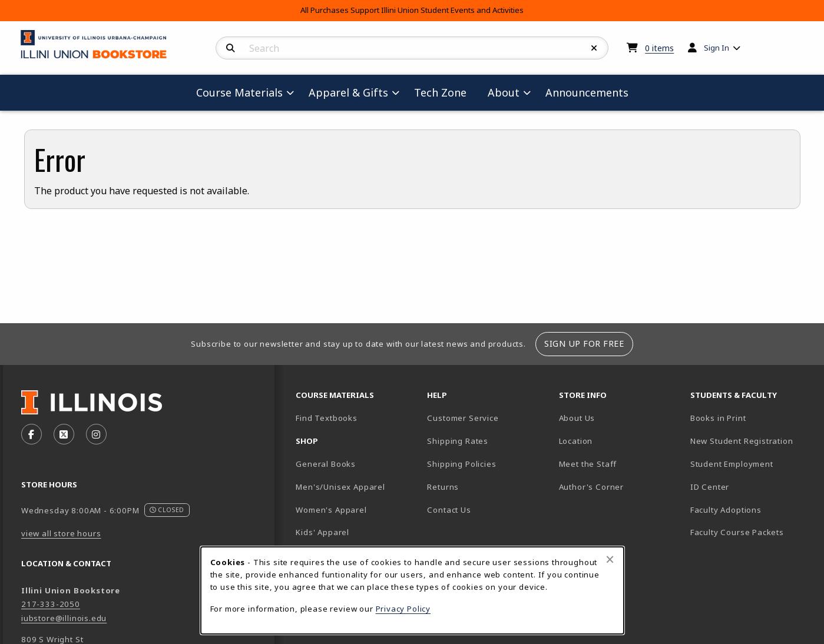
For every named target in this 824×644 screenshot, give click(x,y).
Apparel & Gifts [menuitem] (348, 92)
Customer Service (463, 418)
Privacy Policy (403, 609)
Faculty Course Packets (737, 532)
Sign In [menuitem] (717, 48)
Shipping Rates (458, 441)
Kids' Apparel (322, 532)
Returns (443, 487)
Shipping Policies (461, 464)
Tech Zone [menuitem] (445, 92)
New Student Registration (742, 441)
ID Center (751, 487)
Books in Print (751, 418)
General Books (326, 464)
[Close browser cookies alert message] (610, 559)
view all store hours (61, 533)
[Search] (231, 48)
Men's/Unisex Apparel (340, 487)
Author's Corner (591, 487)
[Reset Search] (594, 48)
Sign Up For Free (584, 343)
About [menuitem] (504, 92)
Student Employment (751, 464)
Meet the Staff (588, 464)
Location (576, 441)
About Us (577, 418)
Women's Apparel (331, 510)
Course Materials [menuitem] (239, 92)
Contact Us (449, 510)
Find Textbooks (327, 418)
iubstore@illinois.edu (64, 618)
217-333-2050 (51, 604)
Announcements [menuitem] (587, 92)
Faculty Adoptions (726, 510)
